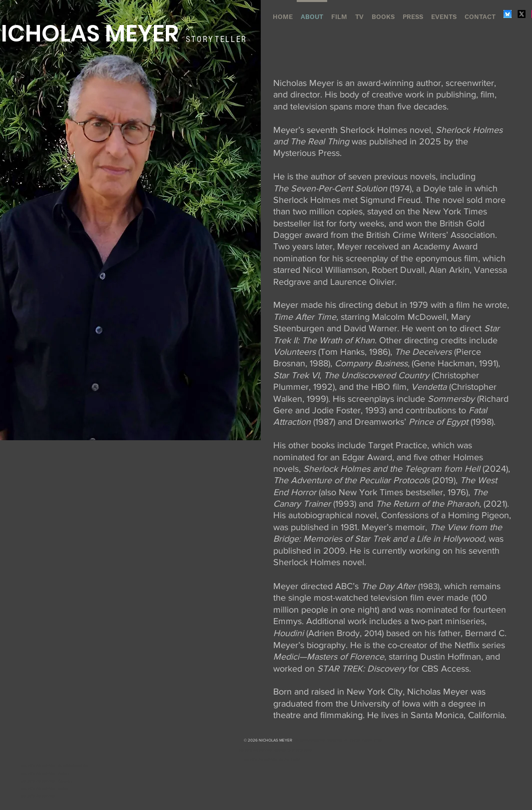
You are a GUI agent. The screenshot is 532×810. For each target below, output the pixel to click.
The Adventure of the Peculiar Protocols (351, 480)
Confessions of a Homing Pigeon (445, 515)
